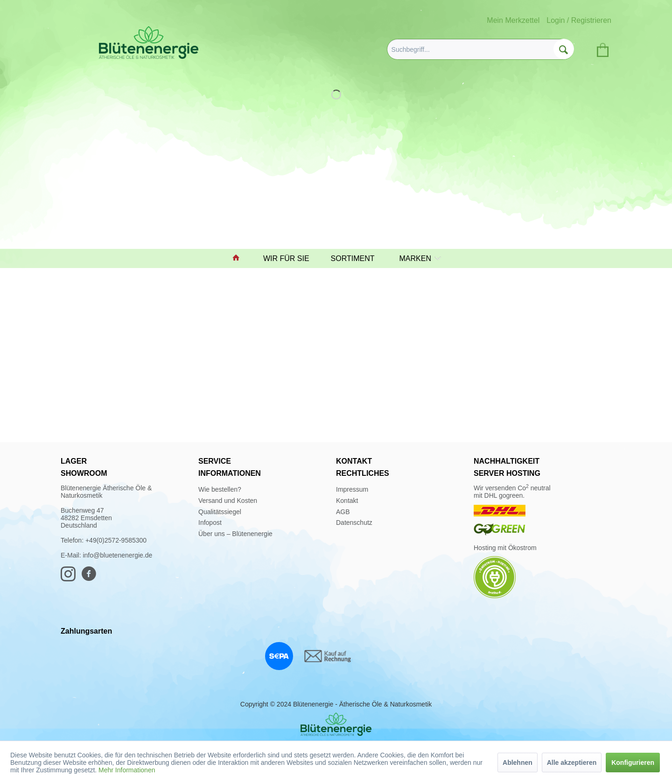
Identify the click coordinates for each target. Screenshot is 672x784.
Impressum (352, 489)
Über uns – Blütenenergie (235, 534)
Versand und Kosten (228, 501)
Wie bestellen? (220, 489)
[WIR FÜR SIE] (290, 258)
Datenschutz (354, 523)
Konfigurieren (633, 763)
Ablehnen (518, 763)
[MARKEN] (418, 258)
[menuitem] (480, 49)
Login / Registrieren (579, 20)
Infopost (210, 523)
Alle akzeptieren (572, 763)
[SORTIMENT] (357, 258)
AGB (343, 512)
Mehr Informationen (127, 770)
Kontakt (347, 501)
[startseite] (240, 258)
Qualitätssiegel (220, 512)
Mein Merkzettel (513, 20)
